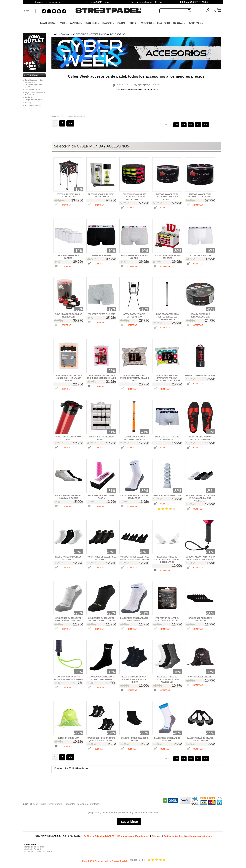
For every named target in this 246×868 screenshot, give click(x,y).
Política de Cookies (174, 836)
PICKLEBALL (179, 23)
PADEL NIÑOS (92, 23)
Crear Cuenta (55, 804)
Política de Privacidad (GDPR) (33, 86)
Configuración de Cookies (198, 836)
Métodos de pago (126, 836)
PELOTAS (122, 23)
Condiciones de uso (33, 89)
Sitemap (28, 103)
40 (184, 125)
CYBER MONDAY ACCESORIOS (108, 34)
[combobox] (29, 11)
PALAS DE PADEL (48, 23)
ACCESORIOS (148, 23)
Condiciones (142, 836)
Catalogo (65, 34)
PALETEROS (108, 23)
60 (191, 125)
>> (70, 123)
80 (198, 125)
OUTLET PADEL (196, 23)
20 (176, 125)
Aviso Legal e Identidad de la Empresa (35, 93)
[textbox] (29, 11)
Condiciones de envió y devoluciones (34, 81)
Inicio (56, 34)
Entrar (43, 804)
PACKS (63, 23)
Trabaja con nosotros (33, 105)
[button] (63, 207)
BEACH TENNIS (164, 23)
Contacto (28, 97)
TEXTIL (134, 23)
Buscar (34, 804)
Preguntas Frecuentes (34, 100)
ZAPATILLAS (76, 23)
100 (205, 125)
